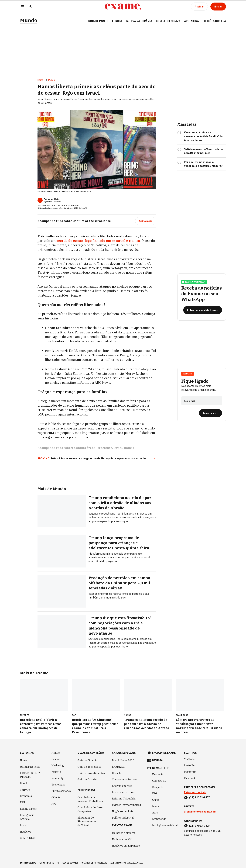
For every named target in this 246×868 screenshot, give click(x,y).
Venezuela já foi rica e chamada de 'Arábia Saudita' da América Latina (203, 136)
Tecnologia (58, 785)
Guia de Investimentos (91, 773)
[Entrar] (218, 7)
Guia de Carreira (88, 779)
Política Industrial (123, 818)
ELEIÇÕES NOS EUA (214, 21)
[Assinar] (199, 7)
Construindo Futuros (125, 779)
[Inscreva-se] (210, 413)
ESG (22, 802)
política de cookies (68, 863)
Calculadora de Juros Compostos (90, 809)
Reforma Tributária (124, 799)
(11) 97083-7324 (200, 826)
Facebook (190, 778)
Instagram (190, 772)
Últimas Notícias (30, 767)
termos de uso (46, 863)
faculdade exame (164, 753)
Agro (155, 813)
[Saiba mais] (146, 221)
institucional (28, 863)
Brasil (24, 783)
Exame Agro (59, 778)
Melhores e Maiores (124, 833)
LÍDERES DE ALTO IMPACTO (31, 775)
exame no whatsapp (194, 282)
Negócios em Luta (123, 811)
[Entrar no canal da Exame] (203, 310)
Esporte (56, 772)
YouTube (189, 759)
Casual (56, 759)
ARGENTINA (191, 21)
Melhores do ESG (122, 839)
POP (54, 804)
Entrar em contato (195, 792)
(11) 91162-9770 (200, 797)
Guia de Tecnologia (89, 767)
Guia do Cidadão (87, 760)
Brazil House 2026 (123, 760)
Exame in (158, 774)
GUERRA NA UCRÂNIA (139, 21)
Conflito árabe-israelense (93, 448)
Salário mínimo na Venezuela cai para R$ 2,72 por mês (204, 151)
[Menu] (23, 7)
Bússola (117, 773)
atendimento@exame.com (200, 812)
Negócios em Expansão (126, 846)
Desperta (188, 374)
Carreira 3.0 (159, 781)
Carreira (25, 790)
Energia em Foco (122, 786)
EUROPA (117, 21)
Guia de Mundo (98, 21)
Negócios (26, 832)
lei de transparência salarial (126, 863)
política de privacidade (94, 863)
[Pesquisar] (30, 7)
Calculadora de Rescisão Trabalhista (90, 799)
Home (40, 80)
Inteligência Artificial (27, 817)
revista (157, 760)
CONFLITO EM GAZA (168, 21)
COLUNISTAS (28, 838)
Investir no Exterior (124, 792)
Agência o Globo (52, 199)
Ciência (56, 797)
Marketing (58, 765)
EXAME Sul (119, 767)
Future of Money (61, 791)
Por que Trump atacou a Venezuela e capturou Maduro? (203, 164)
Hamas (129, 448)
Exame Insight (29, 809)
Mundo (29, 20)
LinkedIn (189, 765)
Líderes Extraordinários (126, 805)
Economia (26, 796)
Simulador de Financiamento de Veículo (87, 821)
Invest (24, 825)
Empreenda (159, 819)
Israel (118, 448)
